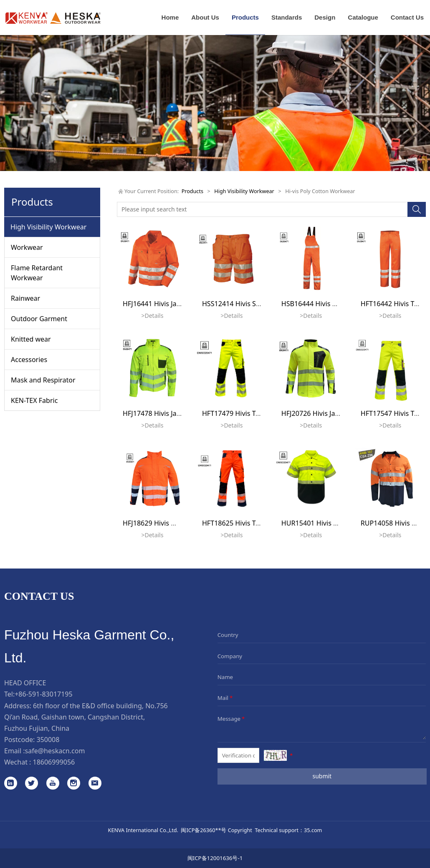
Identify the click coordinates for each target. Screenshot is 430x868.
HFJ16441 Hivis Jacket (156, 304)
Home (170, 17)
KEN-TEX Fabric (34, 400)
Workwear (27, 247)
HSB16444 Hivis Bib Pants (322, 304)
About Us (205, 17)
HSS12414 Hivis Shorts (237, 304)
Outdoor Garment (39, 319)
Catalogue (363, 17)
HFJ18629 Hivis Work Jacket (165, 523)
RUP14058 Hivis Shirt (393, 523)
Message (232, 719)
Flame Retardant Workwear (37, 273)
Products (245, 17)
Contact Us (407, 17)
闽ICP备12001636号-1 (215, 858)
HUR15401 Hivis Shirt (315, 523)
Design (325, 17)
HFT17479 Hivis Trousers (241, 413)
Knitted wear (31, 339)
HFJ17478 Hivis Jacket (156, 413)
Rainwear (25, 298)
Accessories (29, 360)
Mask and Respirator (43, 380)
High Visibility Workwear (48, 227)
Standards (287, 17)
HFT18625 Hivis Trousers (241, 523)
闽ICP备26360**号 (204, 830)
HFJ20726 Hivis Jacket (315, 413)
